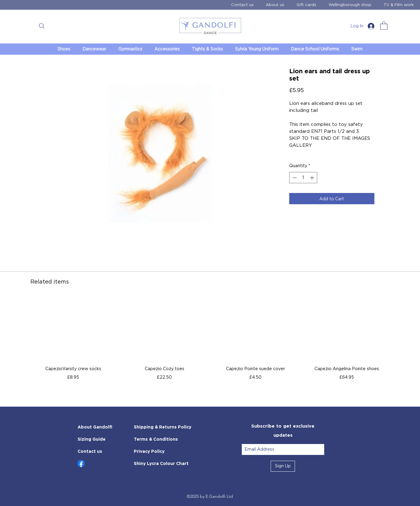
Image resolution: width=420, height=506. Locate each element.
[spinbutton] (303, 178)
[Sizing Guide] (99, 439)
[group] (210, 342)
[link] (384, 25)
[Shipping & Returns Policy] (165, 427)
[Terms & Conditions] (165, 439)
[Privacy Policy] (165, 452)
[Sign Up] (283, 466)
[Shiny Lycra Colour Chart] (164, 464)
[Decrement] (294, 178)
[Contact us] (99, 452)
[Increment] (312, 178)
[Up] (81, 464)
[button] (42, 26)
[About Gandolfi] (99, 427)
